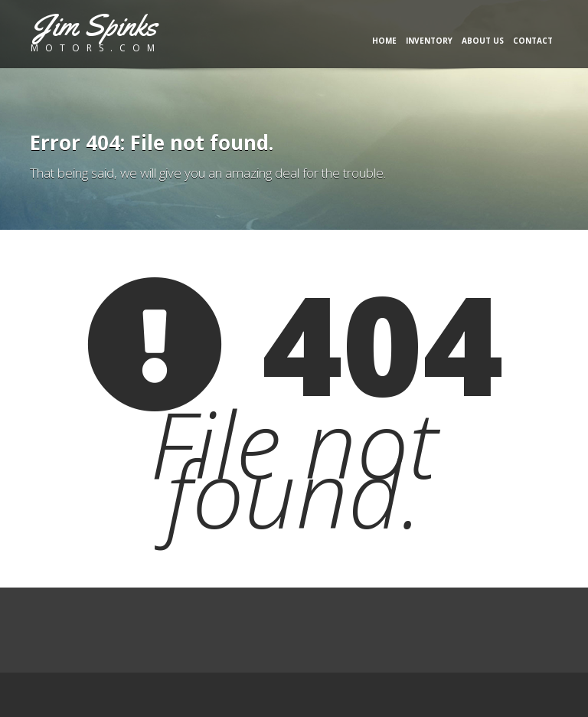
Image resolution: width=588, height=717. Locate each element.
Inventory (429, 41)
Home (384, 41)
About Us (483, 41)
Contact (533, 41)
